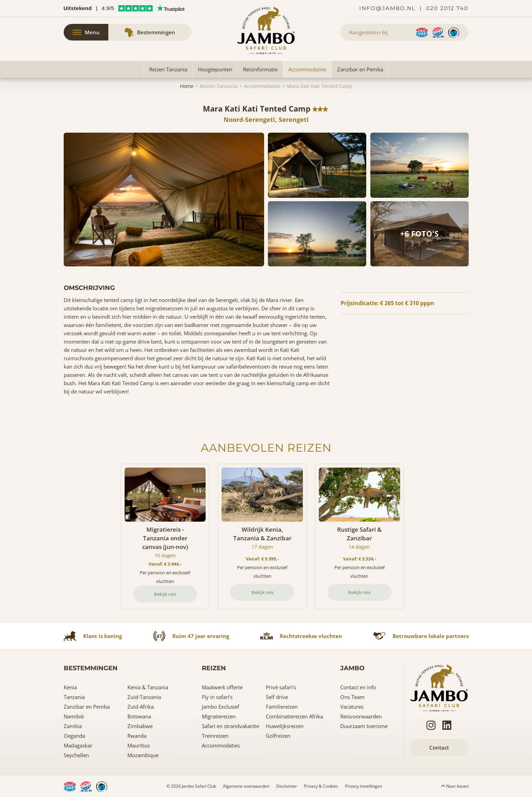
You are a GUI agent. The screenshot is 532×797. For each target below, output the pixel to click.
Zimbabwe (140, 726)
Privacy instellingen (364, 786)
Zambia (73, 726)
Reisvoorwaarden (361, 716)
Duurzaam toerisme (364, 726)
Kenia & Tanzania (148, 687)
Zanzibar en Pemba (360, 69)
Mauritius (139, 745)
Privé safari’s (281, 687)
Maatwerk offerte (222, 687)
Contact (439, 747)
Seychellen (76, 755)
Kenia (70, 687)
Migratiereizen (219, 716)
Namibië (74, 716)
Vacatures (352, 707)
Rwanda (137, 736)
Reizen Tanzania (168, 69)
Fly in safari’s (217, 697)
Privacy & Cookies (321, 786)
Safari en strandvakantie (231, 726)
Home (187, 86)
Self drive (277, 697)
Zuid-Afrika (141, 707)
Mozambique (143, 755)
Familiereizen (282, 707)
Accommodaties (307, 69)
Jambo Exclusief (220, 707)
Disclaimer (287, 786)
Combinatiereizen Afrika (294, 716)
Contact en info (358, 687)
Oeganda (74, 736)
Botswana (139, 716)
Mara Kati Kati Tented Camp (320, 86)
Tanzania (74, 697)
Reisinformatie (260, 69)
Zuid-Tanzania (144, 697)
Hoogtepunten (215, 69)
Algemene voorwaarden (246, 786)
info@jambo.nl (387, 8)
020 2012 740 (447, 8)
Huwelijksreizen (285, 726)
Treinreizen (215, 736)
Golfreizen (278, 736)
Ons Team (352, 697)
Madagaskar (78, 745)
